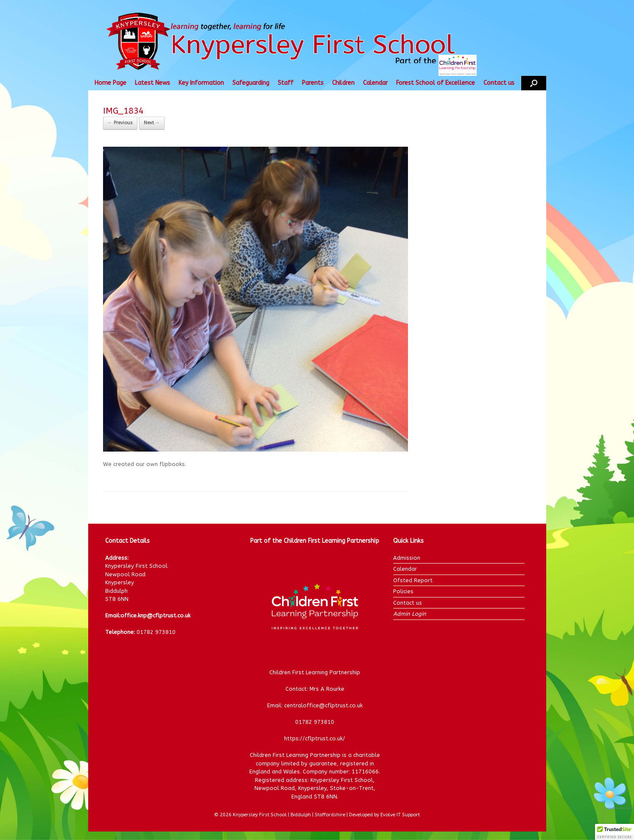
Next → (152, 123)
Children (343, 83)
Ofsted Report (413, 580)
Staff (286, 83)
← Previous (120, 123)
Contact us (499, 83)
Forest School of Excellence (436, 83)
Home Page (110, 83)
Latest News (152, 83)
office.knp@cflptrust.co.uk (155, 615)
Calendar (375, 83)
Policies (403, 591)
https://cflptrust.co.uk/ (315, 738)
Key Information (201, 83)
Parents (313, 83)
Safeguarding (251, 83)
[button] (534, 83)
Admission (407, 558)
